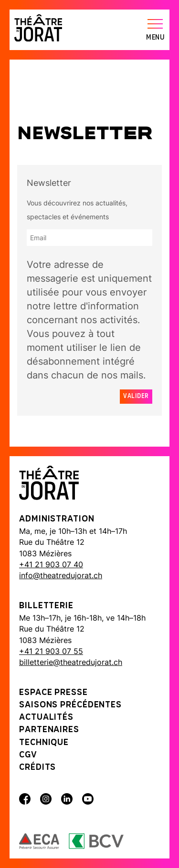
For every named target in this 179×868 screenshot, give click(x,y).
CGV (28, 755)
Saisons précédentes (70, 705)
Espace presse (53, 693)
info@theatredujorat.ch (61, 575)
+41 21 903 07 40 (51, 564)
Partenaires (49, 730)
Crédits (37, 768)
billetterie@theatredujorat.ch (71, 662)
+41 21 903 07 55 (51, 651)
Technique (44, 743)
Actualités (46, 718)
